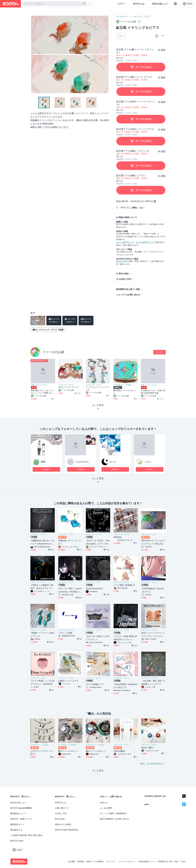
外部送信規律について (147, 862)
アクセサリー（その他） (123, 385)
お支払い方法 (125, 279)
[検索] (84, 4)
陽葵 (43, 462)
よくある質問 (106, 808)
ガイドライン (111, 862)
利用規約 (81, 862)
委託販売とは (16, 830)
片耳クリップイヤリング (69, 387)
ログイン (122, 4)
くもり (148, 462)
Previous (33, 54)
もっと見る (98, 481)
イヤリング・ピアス (141, 17)
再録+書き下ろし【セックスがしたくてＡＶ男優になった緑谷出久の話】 (43, 392)
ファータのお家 (53, 352)
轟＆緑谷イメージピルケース (125, 392)
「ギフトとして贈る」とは (131, 208)
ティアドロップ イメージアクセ (97, 388)
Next (107, 54)
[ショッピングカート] (175, 4)
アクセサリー (122, 17)
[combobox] (55, 4)
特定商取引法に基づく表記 (128, 289)
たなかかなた (82, 462)
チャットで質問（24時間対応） (114, 813)
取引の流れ (124, 274)
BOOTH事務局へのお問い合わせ (114, 819)
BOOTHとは (139, 4)
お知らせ (104, 803)
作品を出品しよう (160, 4)
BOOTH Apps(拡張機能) (21, 808)
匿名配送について (18, 813)
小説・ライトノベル (39, 385)
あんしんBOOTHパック (125, 242)
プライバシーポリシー (127, 862)
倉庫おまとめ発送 (63, 824)
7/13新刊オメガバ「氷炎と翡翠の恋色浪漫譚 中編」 (153, 392)
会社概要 (72, 862)
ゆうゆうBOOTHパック (145, 242)
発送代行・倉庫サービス (21, 819)
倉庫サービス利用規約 (95, 862)
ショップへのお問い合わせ (128, 295)
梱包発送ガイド (17, 824)
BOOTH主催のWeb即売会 (67, 830)
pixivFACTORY (122, 261)
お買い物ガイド (62, 808)
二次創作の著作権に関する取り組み (26, 835)
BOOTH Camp (17, 841)
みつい (113, 462)
